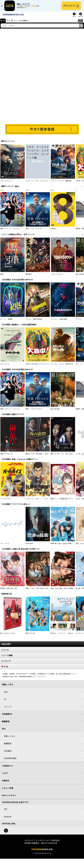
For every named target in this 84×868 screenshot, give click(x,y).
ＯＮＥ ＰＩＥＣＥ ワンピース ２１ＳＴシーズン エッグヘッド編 (49, 183)
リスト (74, 19)
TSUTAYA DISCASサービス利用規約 (26, 676)
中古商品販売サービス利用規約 (46, 676)
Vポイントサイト (9, 797)
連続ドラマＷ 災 (6, 456)
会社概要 (5, 676)
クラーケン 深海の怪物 (59, 321)
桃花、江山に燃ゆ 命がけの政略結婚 (63, 590)
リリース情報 (42, 657)
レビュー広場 (8, 790)
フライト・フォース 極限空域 (61, 183)
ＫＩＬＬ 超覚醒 (6, 321)
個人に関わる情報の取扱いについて (66, 676)
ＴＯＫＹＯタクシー (57, 276)
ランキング (42, 663)
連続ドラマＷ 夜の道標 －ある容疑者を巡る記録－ (43, 456)
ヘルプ (5, 775)
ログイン (81, 19)
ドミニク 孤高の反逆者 (34, 321)
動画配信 (6, 723)
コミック (20, 23)
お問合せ (6, 782)
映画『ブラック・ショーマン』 (11, 231)
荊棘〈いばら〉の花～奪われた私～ (37, 590)
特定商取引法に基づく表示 (10, 678)
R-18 (42, 668)
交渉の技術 (29, 546)
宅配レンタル (10, 738)
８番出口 (54, 231)
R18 (80, 23)
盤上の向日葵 (55, 411)
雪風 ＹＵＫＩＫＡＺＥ (34, 231)
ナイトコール (5, 366)
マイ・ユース (5, 546)
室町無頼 (29, 276)
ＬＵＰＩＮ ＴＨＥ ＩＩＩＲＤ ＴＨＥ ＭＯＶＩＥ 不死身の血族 (49, 501)
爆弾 (2, 276)
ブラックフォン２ (6, 183)
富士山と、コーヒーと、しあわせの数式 (64, 635)
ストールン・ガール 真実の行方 (62, 366)
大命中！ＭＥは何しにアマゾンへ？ (37, 366)
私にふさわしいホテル (8, 635)
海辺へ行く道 (30, 635)
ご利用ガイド (8, 768)
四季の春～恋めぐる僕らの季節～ (62, 546)
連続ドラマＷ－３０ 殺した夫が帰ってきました (67, 456)
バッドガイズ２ (6, 501)
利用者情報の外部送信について (28, 678)
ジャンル (42, 652)
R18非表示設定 (10, 760)
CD (12, 23)
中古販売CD (30, 23)
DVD (5, 23)
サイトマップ (41, 678)
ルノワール (80, 635)
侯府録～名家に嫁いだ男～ (9, 590)
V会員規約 (12, 676)
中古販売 (8, 753)
